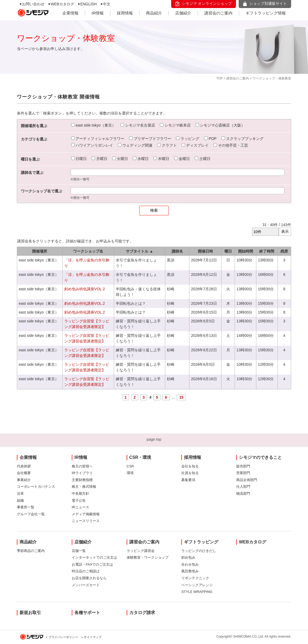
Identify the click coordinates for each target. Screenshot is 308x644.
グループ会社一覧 (31, 514)
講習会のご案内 (218, 13)
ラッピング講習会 (141, 551)
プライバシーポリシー (63, 637)
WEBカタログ (62, 4)
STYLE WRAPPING (197, 592)
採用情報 (125, 13)
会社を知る (190, 466)
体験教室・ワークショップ (148, 557)
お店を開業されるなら (89, 578)
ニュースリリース (86, 521)
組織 (20, 500)
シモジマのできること (260, 457)
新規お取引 (30, 613)
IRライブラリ (82, 473)
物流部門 (243, 494)
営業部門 (243, 473)
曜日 (228, 251)
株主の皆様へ (82, 466)
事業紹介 (24, 480)
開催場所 (40, 251)
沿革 (20, 494)
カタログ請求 (142, 613)
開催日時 (205, 251)
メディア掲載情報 (86, 514)
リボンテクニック (195, 578)
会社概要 (24, 473)
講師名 (177, 251)
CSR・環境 (140, 457)
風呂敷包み (190, 571)
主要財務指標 (82, 480)
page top (154, 439)
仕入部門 (243, 487)
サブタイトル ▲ (140, 251)
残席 (284, 251)
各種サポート (87, 613)
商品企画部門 (247, 480)
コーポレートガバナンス (36, 487)
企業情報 (70, 13)
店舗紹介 (183, 13)
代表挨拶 (24, 466)
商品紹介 (154, 13)
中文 (107, 4)
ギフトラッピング (201, 542)
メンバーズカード (86, 585)
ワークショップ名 (88, 251)
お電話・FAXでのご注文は (93, 564)
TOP (219, 78)
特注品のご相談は (86, 571)
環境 (130, 473)
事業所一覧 (26, 507)
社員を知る (190, 473)
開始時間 (246, 251)
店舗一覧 (79, 551)
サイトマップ (93, 637)
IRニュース (80, 507)
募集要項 (188, 480)
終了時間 (267, 251)
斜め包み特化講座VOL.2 (85, 289)
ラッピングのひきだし (199, 551)
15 (181, 397)
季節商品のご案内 (31, 551)
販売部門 (243, 466)
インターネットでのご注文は (94, 557)
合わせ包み (190, 564)
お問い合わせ (33, 4)
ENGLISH (89, 4)
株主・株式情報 (84, 487)
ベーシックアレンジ (197, 585)
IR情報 (98, 13)
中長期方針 (80, 494)
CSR (130, 466)
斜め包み (188, 557)
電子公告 (79, 500)
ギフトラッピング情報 (266, 13)
